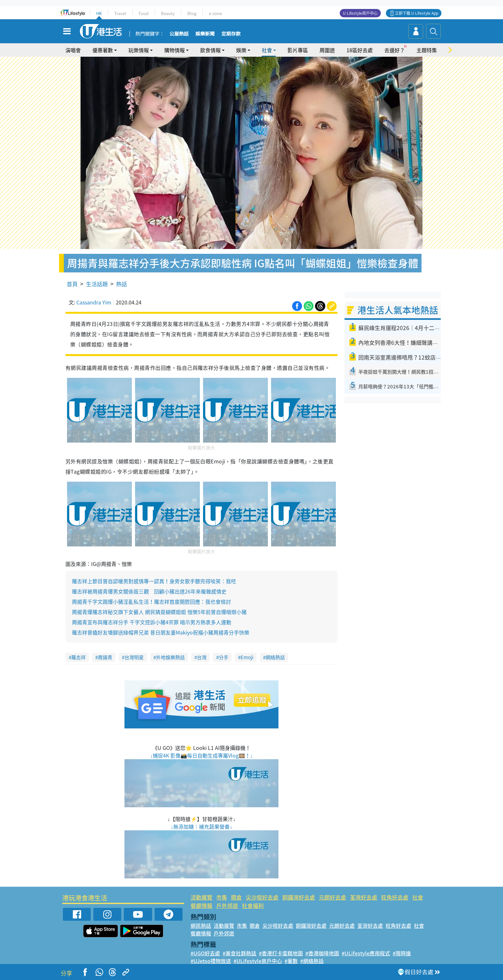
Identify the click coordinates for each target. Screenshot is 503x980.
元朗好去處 (332, 897)
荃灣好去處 (364, 897)
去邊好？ (395, 50)
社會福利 (253, 905)
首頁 (72, 284)
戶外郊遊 (227, 905)
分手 (224, 657)
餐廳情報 (201, 905)
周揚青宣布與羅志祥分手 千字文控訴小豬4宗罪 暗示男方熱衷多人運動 (152, 622)
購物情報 (175, 50)
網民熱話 (201, 926)
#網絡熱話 (312, 961)
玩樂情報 (139, 50)
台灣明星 (134, 657)
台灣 (202, 657)
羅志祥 (78, 657)
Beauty (168, 13)
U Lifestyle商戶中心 (360, 13)
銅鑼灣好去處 (299, 897)
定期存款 (231, 34)
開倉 (236, 897)
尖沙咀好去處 (262, 897)
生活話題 (97, 284)
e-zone (215, 13)
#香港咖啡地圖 (322, 953)
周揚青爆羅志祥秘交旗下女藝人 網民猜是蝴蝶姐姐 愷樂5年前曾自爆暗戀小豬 (159, 612)
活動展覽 (201, 897)
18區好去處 (360, 50)
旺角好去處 (395, 897)
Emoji (247, 657)
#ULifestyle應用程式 (366, 953)
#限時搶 (402, 953)
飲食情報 (210, 50)
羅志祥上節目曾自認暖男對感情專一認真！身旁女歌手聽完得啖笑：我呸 (154, 581)
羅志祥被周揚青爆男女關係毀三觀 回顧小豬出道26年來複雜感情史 (149, 591)
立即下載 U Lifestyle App (417, 13)
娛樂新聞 (205, 34)
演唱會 (73, 50)
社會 (267, 50)
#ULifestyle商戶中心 (258, 961)
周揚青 (105, 657)
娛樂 (241, 50)
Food (144, 13)
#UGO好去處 (205, 953)
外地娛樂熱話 (170, 657)
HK (99, 13)
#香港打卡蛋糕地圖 (281, 953)
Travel (120, 13)
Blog (192, 13)
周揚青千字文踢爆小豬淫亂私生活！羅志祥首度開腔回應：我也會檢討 (151, 602)
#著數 (291, 961)
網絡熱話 (275, 657)
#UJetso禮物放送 (211, 961)
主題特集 (427, 50)
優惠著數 (103, 50)
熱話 (122, 284)
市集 (222, 897)
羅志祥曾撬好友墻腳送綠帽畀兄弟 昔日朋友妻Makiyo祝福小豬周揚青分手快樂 (161, 632)
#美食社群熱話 (239, 953)
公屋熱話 (179, 34)
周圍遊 (327, 50)
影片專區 (298, 50)
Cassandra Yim (94, 302)
